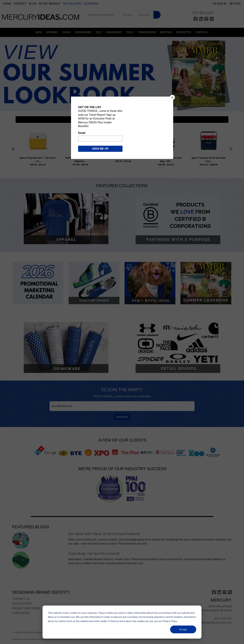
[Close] (172, 97)
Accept (183, 629)
